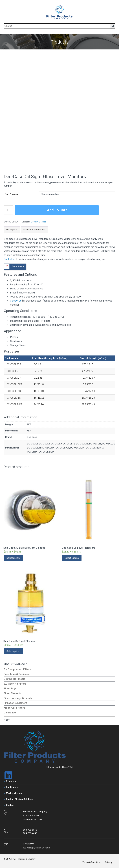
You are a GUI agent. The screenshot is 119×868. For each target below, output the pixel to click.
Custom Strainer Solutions (20, 799)
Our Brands (12, 787)
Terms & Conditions (92, 862)
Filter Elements (13, 693)
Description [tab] (12, 230)
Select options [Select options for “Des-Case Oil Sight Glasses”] (13, 651)
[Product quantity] (8, 210)
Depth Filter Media (14, 679)
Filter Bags (10, 689)
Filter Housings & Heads (18, 698)
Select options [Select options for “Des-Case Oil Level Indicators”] (72, 558)
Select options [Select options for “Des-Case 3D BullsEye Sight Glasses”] (13, 558)
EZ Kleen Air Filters (15, 684)
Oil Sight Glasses (38, 222)
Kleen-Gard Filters (14, 708)
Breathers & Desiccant (17, 674)
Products (11, 781)
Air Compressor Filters (17, 669)
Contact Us (28, 844)
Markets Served (14, 793)
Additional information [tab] (34, 230)
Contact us (10, 259)
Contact (10, 805)
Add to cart (57, 210)
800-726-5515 (30, 830)
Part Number (12, 194)
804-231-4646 (30, 833)
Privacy (109, 862)
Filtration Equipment (15, 703)
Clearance (10, 713)
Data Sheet (18, 267)
